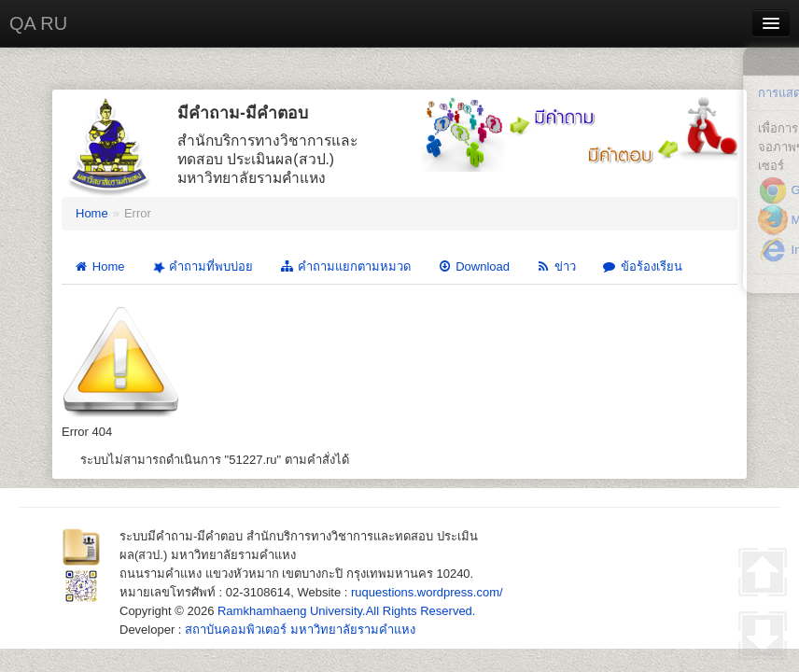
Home (92, 213)
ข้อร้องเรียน (642, 266)
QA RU (38, 23)
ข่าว (556, 266)
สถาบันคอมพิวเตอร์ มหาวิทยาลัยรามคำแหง (300, 630)
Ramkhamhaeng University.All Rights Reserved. (346, 611)
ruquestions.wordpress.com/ (427, 592)
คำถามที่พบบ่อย (201, 266)
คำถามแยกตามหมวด (345, 266)
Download (473, 266)
